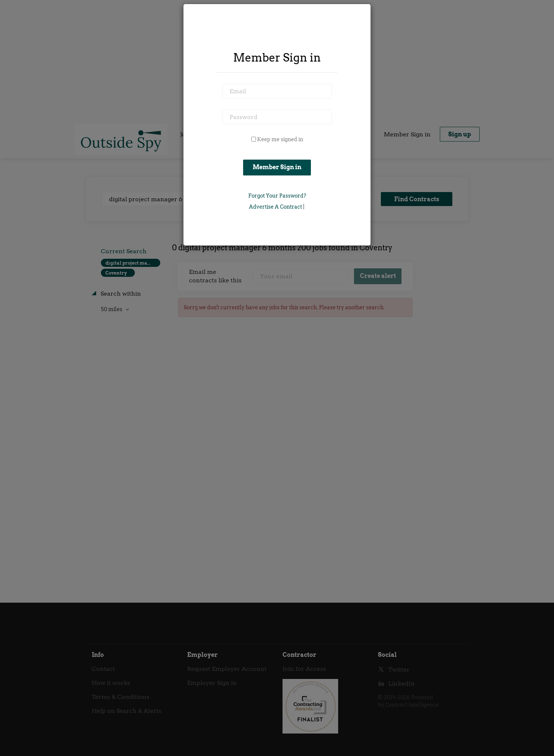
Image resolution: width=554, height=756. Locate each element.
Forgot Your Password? (277, 196)
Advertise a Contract (276, 207)
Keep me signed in (280, 139)
